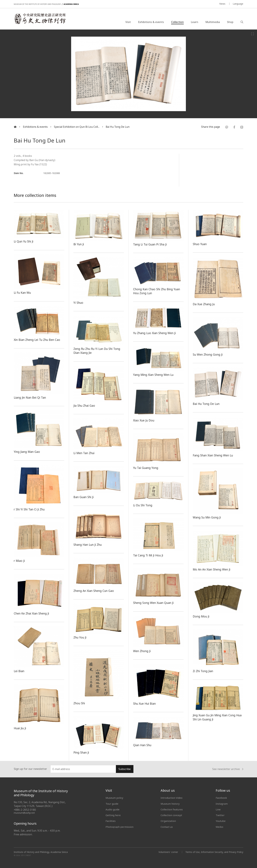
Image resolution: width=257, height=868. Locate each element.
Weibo (219, 827)
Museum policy (114, 798)
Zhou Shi (79, 703)
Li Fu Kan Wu (22, 293)
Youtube (221, 821)
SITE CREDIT (26, 855)
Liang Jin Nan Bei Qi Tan (30, 397)
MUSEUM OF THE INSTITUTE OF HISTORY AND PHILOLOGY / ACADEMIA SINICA (46, 4)
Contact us (167, 827)
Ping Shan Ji (81, 752)
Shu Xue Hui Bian (144, 703)
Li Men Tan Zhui (84, 453)
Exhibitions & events (151, 22)
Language (238, 4)
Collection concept (171, 815)
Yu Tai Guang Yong (146, 468)
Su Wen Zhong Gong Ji (208, 354)
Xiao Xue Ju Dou (144, 420)
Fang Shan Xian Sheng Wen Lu (213, 455)
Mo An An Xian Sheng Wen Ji (212, 569)
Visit (128, 22)
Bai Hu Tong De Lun (118, 127)
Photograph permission (119, 827)
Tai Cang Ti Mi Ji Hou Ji (148, 555)
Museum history (170, 804)
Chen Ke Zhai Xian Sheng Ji (31, 613)
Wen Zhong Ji (142, 651)
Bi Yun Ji (79, 244)
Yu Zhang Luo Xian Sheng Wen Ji (154, 333)
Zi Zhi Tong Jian (203, 671)
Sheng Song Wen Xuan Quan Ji (153, 603)
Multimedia (213, 22)
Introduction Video (172, 798)
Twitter (220, 815)
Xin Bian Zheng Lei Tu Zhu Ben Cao (37, 340)
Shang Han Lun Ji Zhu (88, 545)
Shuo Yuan (200, 244)
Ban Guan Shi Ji (84, 497)
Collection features (172, 809)
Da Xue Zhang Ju (204, 304)
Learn (195, 22)
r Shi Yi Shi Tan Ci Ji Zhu (29, 509)
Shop (230, 22)
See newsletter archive (228, 769)
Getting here (113, 815)
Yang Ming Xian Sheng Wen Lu (153, 375)
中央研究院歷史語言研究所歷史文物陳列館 (40, 19)
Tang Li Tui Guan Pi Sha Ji (150, 244)
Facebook (221, 798)
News (222, 4)
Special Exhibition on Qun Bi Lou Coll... (77, 127)
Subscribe (125, 769)
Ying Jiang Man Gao (27, 452)
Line (218, 809)
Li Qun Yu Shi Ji (24, 241)
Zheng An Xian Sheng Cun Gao (94, 591)
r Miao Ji (19, 561)
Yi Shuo (78, 303)
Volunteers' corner (168, 852)
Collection (177, 22)
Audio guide (113, 809)
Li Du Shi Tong (143, 505)
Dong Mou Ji (201, 616)
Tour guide (112, 804)
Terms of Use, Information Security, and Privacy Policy (214, 852)
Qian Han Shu (142, 745)
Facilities (111, 821)
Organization (168, 821)
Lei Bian (19, 671)
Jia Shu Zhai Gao (84, 406)
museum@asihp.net (24, 813)
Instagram (222, 804)
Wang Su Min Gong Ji (207, 517)
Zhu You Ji (80, 637)
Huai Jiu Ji (20, 728)
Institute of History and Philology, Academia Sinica (41, 852)
